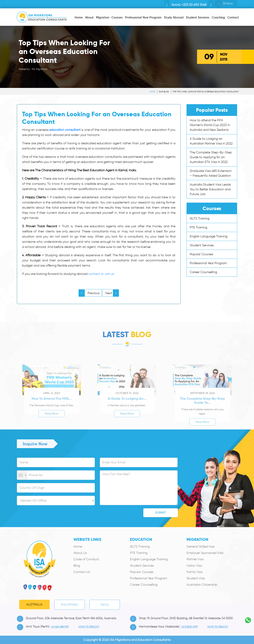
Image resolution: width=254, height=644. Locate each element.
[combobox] (22, 475)
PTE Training (198, 227)
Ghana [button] (224, 4)
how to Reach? (89, 627)
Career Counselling (203, 272)
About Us (80, 553)
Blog (77, 566)
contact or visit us (101, 274)
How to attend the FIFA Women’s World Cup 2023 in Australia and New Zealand (210, 125)
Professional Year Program (208, 263)
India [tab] (105, 605)
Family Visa (194, 572)
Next (112, 293)
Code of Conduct (86, 559)
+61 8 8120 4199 (189, 627)
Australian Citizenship (202, 585)
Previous (89, 293)
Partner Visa (195, 559)
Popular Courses (201, 254)
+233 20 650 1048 (194, 5)
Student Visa (196, 578)
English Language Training (209, 236)
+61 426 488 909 (60, 627)
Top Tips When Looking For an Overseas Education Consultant (206, 92)
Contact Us (82, 572)
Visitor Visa (194, 566)
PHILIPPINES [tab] (70, 605)
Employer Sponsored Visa (205, 553)
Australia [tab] (34, 604)
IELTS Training (200, 218)
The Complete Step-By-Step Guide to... (202, 410)
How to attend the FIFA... (52, 409)
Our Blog (164, 92)
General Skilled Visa (201, 546)
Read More (52, 420)
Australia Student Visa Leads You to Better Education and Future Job (210, 189)
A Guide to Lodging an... (127, 409)
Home (152, 92)
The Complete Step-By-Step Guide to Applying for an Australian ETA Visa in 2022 (211, 157)
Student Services (202, 245)
